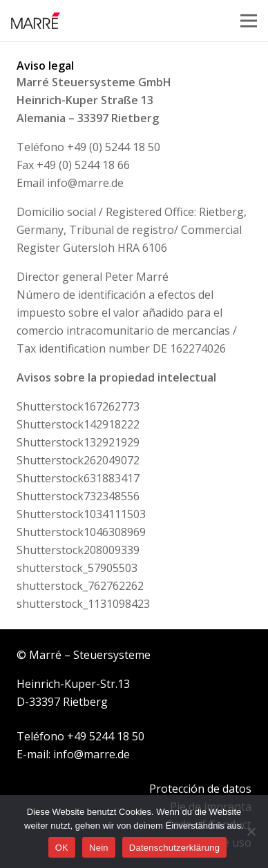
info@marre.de (85, 183)
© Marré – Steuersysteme (84, 655)
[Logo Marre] (36, 21)
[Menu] (249, 21)
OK (62, 848)
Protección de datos (200, 789)
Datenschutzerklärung (174, 848)
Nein (99, 848)
